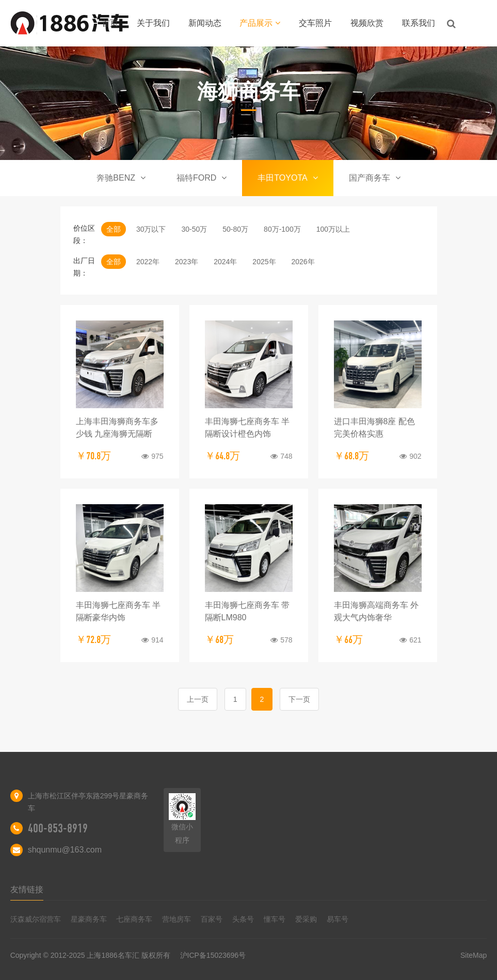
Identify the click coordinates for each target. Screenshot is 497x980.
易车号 (338, 919)
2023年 (187, 262)
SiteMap (474, 955)
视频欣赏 (367, 23)
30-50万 (194, 229)
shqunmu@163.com (65, 850)
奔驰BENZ (121, 178)
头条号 (243, 919)
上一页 (198, 699)
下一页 (299, 699)
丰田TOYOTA (287, 178)
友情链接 (27, 889)
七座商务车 (134, 919)
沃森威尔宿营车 (36, 919)
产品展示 (260, 23)
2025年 (264, 262)
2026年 (303, 262)
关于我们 (153, 23)
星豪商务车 (89, 919)
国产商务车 (375, 178)
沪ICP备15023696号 (213, 955)
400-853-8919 (58, 828)
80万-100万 (282, 229)
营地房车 (177, 919)
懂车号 (275, 919)
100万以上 (333, 229)
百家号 (212, 919)
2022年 (148, 262)
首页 (110, 23)
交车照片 (315, 23)
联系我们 (419, 23)
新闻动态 (205, 23)
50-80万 (235, 229)
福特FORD (202, 178)
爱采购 (306, 919)
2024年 (225, 262)
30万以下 (151, 229)
